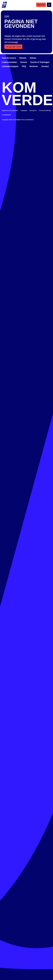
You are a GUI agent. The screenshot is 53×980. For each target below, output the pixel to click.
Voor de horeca (9, 58)
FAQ (24, 66)
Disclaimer (33, 110)
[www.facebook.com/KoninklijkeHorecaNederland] (3, 79)
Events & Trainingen (40, 62)
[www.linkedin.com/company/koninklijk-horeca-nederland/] (15, 79)
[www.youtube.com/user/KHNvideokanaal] (38, 79)
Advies (33, 58)
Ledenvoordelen (9, 62)
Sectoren (34, 66)
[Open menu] (49, 5)
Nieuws (23, 58)
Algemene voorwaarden (10, 110)
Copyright (24, 110)
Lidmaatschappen (10, 66)
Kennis (24, 62)
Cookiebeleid (6, 115)
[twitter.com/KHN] (27, 79)
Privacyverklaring (45, 110)
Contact (45, 66)
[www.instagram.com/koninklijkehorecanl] (50, 79)
